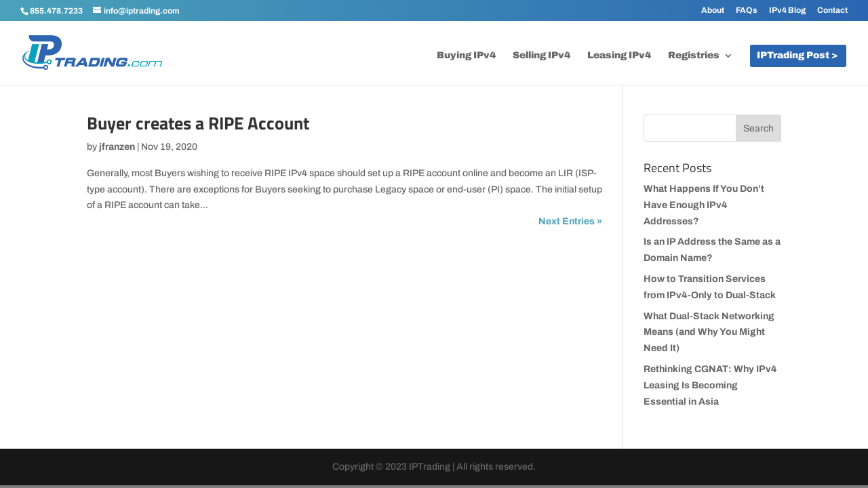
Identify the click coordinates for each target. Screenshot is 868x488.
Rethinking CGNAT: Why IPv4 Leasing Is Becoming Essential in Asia (710, 385)
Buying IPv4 (466, 56)
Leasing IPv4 (619, 56)
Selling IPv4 (541, 56)
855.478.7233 (56, 11)
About (713, 11)
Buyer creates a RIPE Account (198, 123)
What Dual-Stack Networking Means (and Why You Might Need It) (709, 332)
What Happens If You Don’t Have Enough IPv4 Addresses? (704, 205)
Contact (832, 11)
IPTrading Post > (797, 56)
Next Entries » (570, 221)
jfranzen (117, 147)
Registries (694, 56)
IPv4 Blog (787, 11)
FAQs (747, 11)
